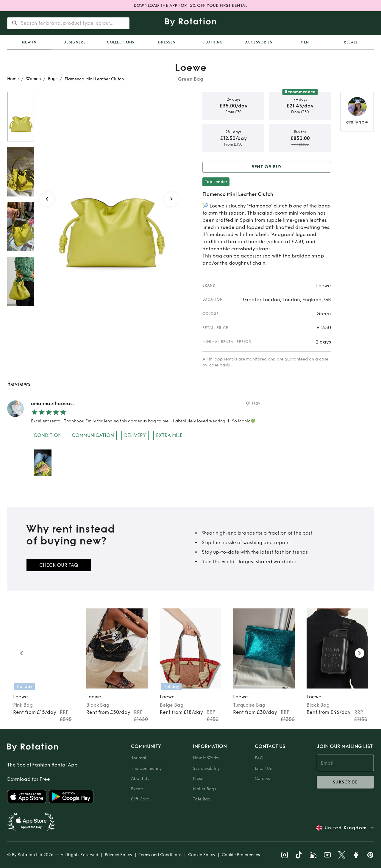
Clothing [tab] (213, 42)
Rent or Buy (267, 167)
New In (29, 42)
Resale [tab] (351, 42)
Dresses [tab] (167, 42)
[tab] (29, 42)
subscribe (345, 782)
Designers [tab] (75, 42)
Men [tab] (305, 42)
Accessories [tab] (259, 42)
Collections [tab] (121, 42)
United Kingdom (346, 828)
